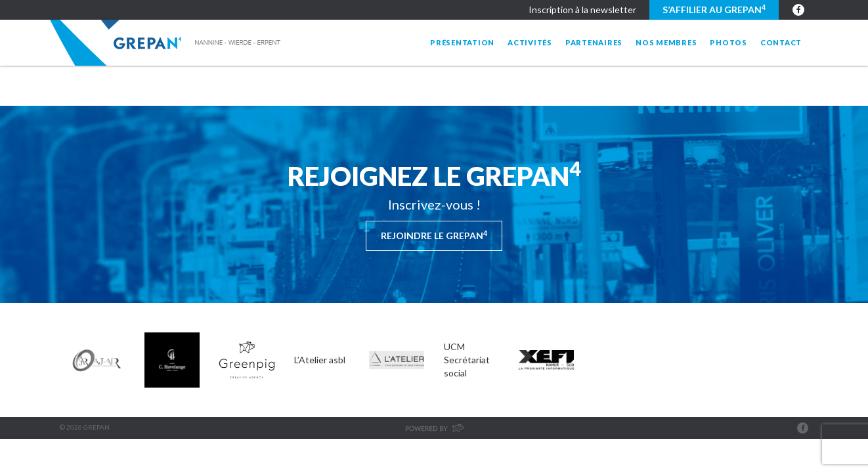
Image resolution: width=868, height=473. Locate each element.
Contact (781, 42)
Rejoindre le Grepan (434, 235)
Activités (530, 42)
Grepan (166, 43)
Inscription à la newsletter (582, 10)
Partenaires (594, 42)
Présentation (462, 42)
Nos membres (666, 42)
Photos (728, 42)
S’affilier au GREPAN (714, 9)
